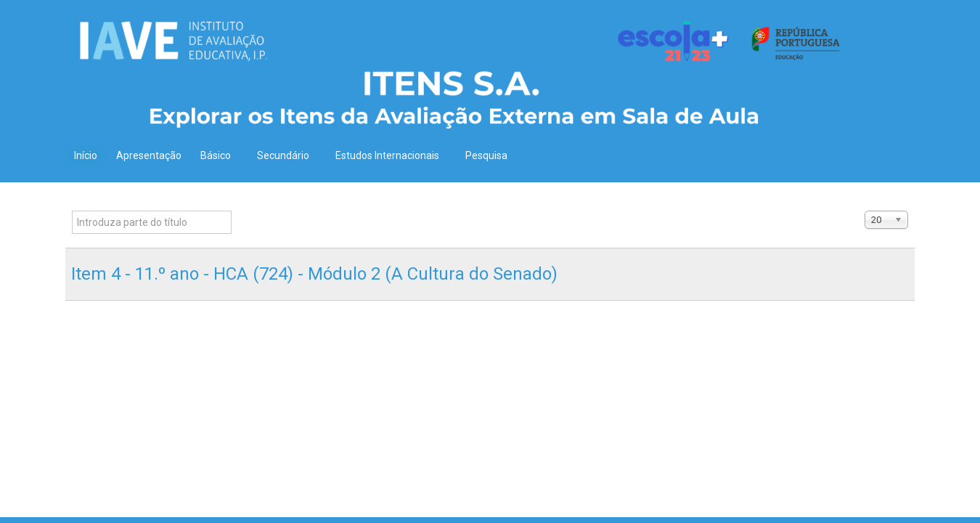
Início (86, 155)
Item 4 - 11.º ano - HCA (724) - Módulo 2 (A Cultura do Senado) (314, 274)
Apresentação (149, 155)
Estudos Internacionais (391, 155)
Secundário (287, 155)
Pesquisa (486, 155)
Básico (219, 155)
